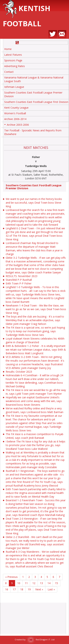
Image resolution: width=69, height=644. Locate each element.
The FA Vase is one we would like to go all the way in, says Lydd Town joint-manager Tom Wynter (36, 392)
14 (49, 583)
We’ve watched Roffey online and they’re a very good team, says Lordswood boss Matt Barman (34, 410)
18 (22, 589)
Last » (51, 589)
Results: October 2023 (19, 372)
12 (34, 583)
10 (19, 583)
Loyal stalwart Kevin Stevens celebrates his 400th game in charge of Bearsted (35, 340)
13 (41, 583)
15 (56, 583)
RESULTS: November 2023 (22, 276)
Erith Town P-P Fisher (19, 283)
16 (7, 589)
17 (14, 589)
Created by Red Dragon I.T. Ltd (35, 639)
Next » (39, 589)
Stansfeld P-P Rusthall (19, 280)
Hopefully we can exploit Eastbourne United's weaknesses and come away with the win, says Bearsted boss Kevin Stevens (34, 401)
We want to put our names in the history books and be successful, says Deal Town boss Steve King (34, 203)
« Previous (11, 577)
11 (26, 583)
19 (29, 589)
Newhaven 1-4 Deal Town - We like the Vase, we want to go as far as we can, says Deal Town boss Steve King (36, 309)
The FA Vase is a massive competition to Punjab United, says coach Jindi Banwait (34, 436)
